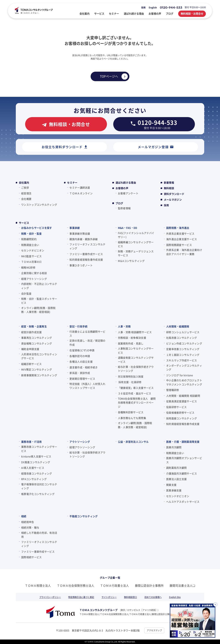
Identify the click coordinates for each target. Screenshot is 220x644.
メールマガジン (173, 200)
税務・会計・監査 (31, 233)
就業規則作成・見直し (131, 343)
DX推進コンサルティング (36, 462)
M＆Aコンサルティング (131, 261)
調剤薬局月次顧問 (176, 468)
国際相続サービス (31, 557)
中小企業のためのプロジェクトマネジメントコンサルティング (184, 382)
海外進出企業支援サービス (182, 239)
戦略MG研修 (28, 267)
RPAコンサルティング (34, 479)
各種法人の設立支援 (81, 362)
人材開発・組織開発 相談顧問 (183, 396)
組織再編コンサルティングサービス (136, 244)
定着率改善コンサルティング (183, 349)
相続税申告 (28, 522)
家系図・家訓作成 (80, 373)
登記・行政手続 (78, 326)
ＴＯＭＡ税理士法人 (38, 586)
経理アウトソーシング (34, 279)
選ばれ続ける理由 (126, 183)
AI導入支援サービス (33, 468)
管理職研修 (173, 390)
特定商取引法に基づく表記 (81, 597)
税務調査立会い (30, 245)
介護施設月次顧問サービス (182, 473)
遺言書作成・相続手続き (84, 367)
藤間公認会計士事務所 (149, 586)
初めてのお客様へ (153, 597)
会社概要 (26, 199)
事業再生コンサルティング (37, 338)
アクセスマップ (154, 630)
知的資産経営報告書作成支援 (86, 260)
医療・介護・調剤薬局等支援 (183, 442)
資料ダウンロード (174, 194)
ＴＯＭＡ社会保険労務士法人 (76, 586)
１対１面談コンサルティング (183, 355)
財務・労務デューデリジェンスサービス (136, 253)
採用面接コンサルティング (182, 418)
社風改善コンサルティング (182, 338)
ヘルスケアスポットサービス (183, 502)
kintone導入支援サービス (36, 456)
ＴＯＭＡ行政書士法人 (114, 586)
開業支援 (171, 485)
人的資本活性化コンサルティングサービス (39, 356)
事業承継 (75, 228)
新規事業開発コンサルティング (39, 375)
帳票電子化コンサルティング (38, 494)
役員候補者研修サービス (180, 413)
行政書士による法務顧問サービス (87, 333)
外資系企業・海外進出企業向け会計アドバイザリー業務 (184, 252)
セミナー (72, 183)
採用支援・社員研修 (130, 382)
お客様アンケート (128, 193)
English (153, 8)
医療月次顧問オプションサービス (184, 460)
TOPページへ (109, 76)
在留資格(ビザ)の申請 (82, 350)
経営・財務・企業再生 (34, 326)
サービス (24, 223)
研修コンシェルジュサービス (183, 332)
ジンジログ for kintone (180, 375)
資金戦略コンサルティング (37, 343)
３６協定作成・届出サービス (135, 393)
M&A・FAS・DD (128, 228)
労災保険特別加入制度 (131, 376)
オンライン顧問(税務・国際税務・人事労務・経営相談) (38, 310)
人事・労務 (124, 326)
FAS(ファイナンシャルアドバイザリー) (136, 235)
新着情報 (169, 183)
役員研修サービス (176, 407)
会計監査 (26, 293)
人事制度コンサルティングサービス (136, 350)
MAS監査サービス (31, 256)
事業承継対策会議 (80, 233)
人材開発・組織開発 (178, 326)
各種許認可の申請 (80, 356)
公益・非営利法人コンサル (133, 442)
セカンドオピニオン (33, 250)
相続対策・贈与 (30, 527)
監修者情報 (124, 208)
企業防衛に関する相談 (34, 273)
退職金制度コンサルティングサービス (136, 360)
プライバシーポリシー (50, 597)
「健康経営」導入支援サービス (136, 388)
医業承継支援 (174, 490)
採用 (143, 8)
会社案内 (24, 183)
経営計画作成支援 (31, 332)
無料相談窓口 (130, 597)
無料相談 (169, 188)
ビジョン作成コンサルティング (184, 343)
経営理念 (26, 193)
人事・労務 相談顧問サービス (135, 332)
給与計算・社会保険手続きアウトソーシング (136, 369)
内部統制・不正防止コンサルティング (39, 286)
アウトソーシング (80, 442)
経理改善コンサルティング (37, 473)
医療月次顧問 (174, 447)
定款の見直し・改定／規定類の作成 (87, 342)
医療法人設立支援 (176, 479)
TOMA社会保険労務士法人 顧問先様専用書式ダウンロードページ (137, 403)
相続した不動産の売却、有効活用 (39, 535)
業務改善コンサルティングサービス (39, 449)
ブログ (119, 203)
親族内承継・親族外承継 (84, 239)
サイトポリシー (109, 597)
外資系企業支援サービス (180, 233)
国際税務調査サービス (179, 245)
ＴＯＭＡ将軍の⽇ (31, 262)
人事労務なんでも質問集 (132, 418)
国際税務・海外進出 (178, 228)
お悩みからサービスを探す (37, 228)
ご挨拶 (25, 187)
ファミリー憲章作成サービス (86, 254)
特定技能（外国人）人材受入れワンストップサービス (87, 386)
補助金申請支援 (30, 349)
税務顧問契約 (29, 239)
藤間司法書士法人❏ (182, 586)
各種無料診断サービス (131, 412)
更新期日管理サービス (82, 379)
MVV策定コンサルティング (37, 369)
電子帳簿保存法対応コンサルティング (39, 486)
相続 (24, 516)
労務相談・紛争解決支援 (132, 338)
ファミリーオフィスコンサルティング (87, 246)
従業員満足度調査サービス (182, 401)
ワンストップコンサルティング (39, 205)
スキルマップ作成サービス (182, 360)
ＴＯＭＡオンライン (81, 193)
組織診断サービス (31, 364)
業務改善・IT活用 (31, 442)
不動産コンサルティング (84, 516)
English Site (175, 597)
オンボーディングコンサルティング (184, 367)
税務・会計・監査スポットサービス (39, 301)
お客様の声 (122, 188)
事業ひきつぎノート (81, 265)
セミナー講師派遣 (80, 187)
